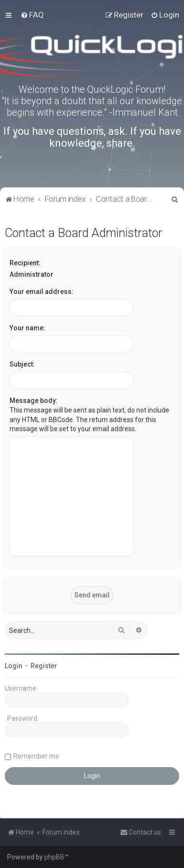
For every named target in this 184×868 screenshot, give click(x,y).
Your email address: (41, 292)
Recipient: (25, 263)
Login (14, 666)
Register (44, 666)
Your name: (27, 328)
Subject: (22, 364)
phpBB (54, 857)
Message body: (34, 401)
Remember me (36, 756)
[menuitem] (32, 15)
